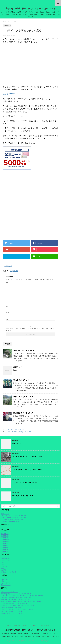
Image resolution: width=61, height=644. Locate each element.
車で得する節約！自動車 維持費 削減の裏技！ (17, 598)
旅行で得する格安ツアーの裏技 (12, 611)
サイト (7, 319)
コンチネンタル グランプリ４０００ (27, 456)
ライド (4, 562)
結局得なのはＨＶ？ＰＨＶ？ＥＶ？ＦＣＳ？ (16, 594)
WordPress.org (6, 585)
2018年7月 (5, 547)
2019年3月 (5, 538)
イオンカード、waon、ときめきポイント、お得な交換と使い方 (22, 596)
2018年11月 (5, 542)
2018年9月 (5, 544)
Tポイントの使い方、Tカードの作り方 (14, 603)
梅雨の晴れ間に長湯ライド (24, 350)
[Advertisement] (30, 190)
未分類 (4, 570)
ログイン (4, 579)
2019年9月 (5, 536)
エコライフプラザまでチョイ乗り (25, 483)
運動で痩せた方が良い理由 (14, 625)
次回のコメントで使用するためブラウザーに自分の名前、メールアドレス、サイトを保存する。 (30, 329)
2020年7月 (5, 534)
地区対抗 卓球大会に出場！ (17, 429)
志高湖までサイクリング (23, 413)
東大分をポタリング (21, 380)
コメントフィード (7, 583)
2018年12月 (5, 540)
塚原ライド (18, 367)
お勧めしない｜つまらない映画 (12, 613)
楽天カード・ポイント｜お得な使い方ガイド (16, 600)
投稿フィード (6, 581)
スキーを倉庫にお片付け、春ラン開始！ (20, 432)
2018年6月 (5, 549)
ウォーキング (6, 558)
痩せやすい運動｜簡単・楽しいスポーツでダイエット (31, 9)
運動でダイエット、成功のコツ (30, 625)
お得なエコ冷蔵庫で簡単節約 (11, 607)
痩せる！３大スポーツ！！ (47, 625)
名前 (7, 306)
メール (8, 313)
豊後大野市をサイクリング (24, 397)
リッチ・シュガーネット (10, 592)
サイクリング (8, 266)
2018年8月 (5, 546)
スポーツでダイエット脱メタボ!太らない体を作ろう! (19, 609)
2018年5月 (5, 551)
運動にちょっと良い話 (9, 572)
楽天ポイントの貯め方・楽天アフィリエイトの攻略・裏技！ (21, 602)
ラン (3, 564)
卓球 (3, 568)
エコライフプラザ (10, 94)
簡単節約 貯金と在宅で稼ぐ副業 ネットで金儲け (18, 605)
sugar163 (14, 271)
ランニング (5, 566)
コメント (8, 282)
